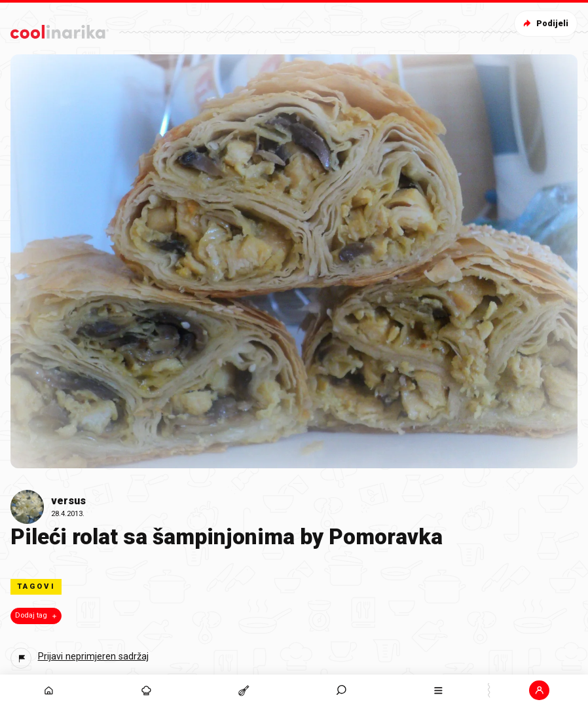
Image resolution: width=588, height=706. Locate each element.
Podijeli (544, 23)
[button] (539, 690)
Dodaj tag (37, 616)
